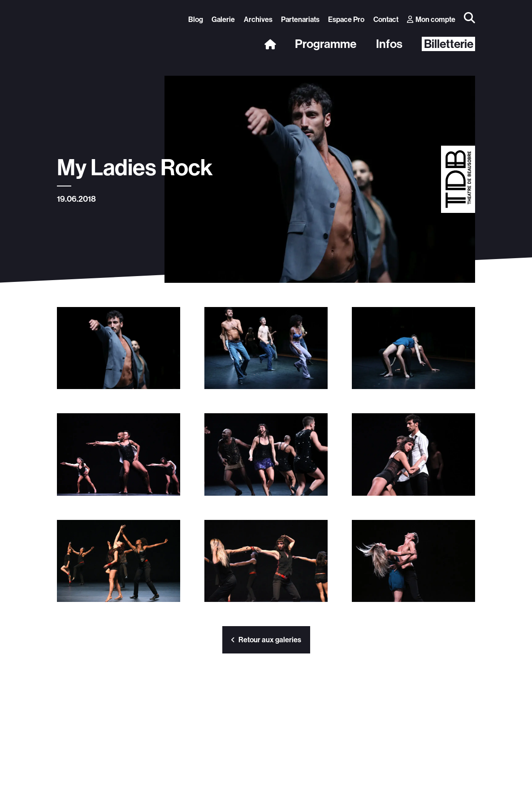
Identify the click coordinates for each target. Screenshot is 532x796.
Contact (386, 19)
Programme (326, 44)
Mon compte (431, 19)
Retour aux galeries (266, 640)
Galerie (223, 19)
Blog (196, 19)
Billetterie (449, 44)
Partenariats (300, 19)
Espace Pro (346, 19)
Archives (258, 19)
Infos (389, 44)
